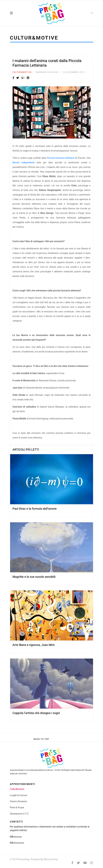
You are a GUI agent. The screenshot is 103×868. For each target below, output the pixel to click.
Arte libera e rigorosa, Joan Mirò (34, 645)
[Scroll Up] (41, 739)
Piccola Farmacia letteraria (61, 158)
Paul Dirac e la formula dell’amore (35, 509)
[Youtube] (85, 863)
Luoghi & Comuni (19, 795)
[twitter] (78, 863)
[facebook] (72, 863)
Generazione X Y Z (19, 814)
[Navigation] (19, 13)
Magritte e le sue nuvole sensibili (34, 577)
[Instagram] (92, 863)
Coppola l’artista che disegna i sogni (36, 713)
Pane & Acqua (17, 807)
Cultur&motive (22, 72)
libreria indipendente (24, 163)
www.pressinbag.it (17, 770)
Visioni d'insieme (19, 801)
